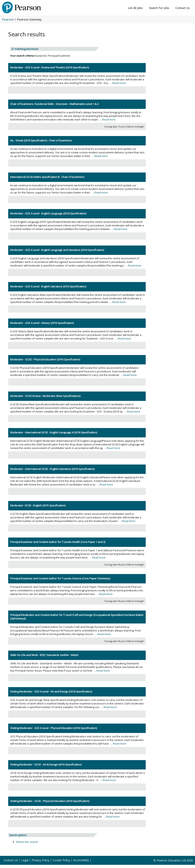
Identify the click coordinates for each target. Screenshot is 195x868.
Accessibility (81, 860)
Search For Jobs (159, 8)
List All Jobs (135, 8)
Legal (25, 860)
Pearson (8, 19)
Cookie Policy (61, 860)
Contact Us (183, 8)
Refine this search (27, 842)
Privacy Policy (41, 860)
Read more (119, 83)
